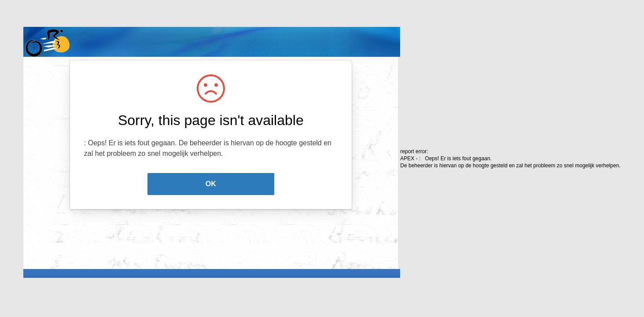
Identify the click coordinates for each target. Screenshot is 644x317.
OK (211, 184)
